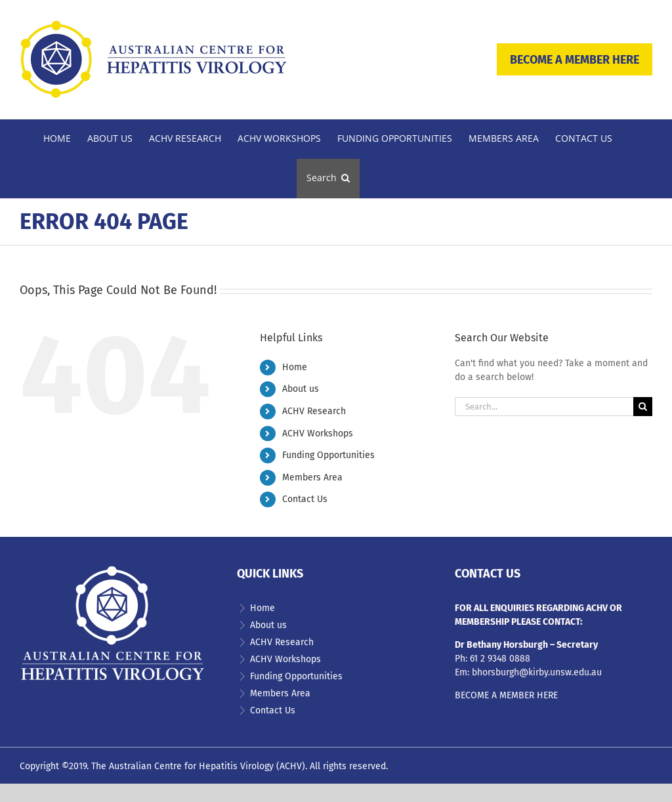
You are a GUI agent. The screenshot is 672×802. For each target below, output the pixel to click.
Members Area (312, 477)
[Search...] (544, 407)
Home (295, 367)
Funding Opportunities (328, 455)
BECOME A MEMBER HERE (575, 60)
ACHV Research (314, 411)
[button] (328, 179)
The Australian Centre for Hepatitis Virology (182, 766)
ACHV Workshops (318, 433)
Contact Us (305, 499)
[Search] (643, 407)
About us (301, 389)
